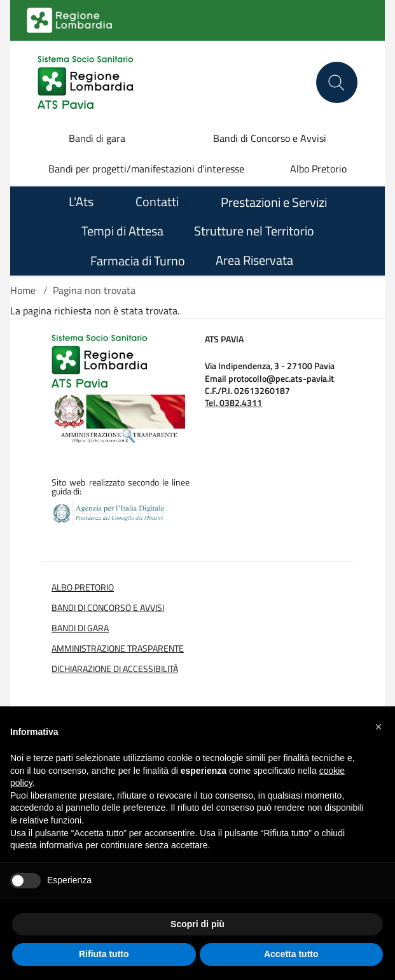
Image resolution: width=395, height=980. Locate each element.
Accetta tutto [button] (291, 954)
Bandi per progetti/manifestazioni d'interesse (146, 169)
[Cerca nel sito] (337, 82)
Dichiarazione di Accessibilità (115, 669)
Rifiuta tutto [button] (104, 954)
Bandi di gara (97, 138)
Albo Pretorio (318, 169)
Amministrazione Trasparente (118, 648)
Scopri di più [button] (198, 924)
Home (23, 290)
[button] (378, 727)
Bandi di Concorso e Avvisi (270, 138)
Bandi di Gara (80, 628)
